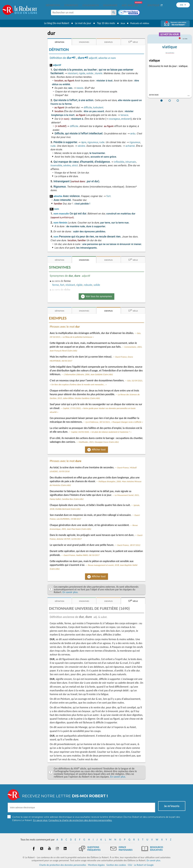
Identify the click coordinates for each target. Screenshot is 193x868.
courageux (114, 119)
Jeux (122, 23)
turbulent (98, 107)
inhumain (131, 162)
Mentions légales (96, 865)
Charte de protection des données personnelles (63, 865)
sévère (81, 146)
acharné (130, 146)
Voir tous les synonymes (99, 296)
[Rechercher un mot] (114, 12)
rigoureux (93, 142)
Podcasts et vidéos (140, 23)
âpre (84, 142)
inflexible (119, 162)
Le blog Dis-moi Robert (55, 23)
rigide (82, 73)
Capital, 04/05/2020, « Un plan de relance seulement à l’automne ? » (101, 432)
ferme (56, 285)
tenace (124, 115)
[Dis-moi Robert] (129, 13)
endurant (126, 119)
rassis (80, 88)
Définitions (53, 5)
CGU (130, 865)
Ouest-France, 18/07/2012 (129, 545)
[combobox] (81, 12)
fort (109, 196)
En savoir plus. (70, 592)
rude (102, 142)
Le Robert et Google (144, 865)
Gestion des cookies (116, 865)
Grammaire (110, 5)
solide (90, 73)
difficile (88, 107)
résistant (73, 73)
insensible (56, 165)
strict (75, 165)
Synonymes (71, 5)
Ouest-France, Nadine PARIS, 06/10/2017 (82, 555)
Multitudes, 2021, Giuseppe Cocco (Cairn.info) (99, 442)
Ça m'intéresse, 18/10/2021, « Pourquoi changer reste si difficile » (114, 422)
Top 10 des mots (105, 23)
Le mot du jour (82, 23)
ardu (133, 133)
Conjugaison (91, 5)
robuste (88, 285)
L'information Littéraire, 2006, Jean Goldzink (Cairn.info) (88, 374)
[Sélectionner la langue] (183, 5)
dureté (99, 73)
